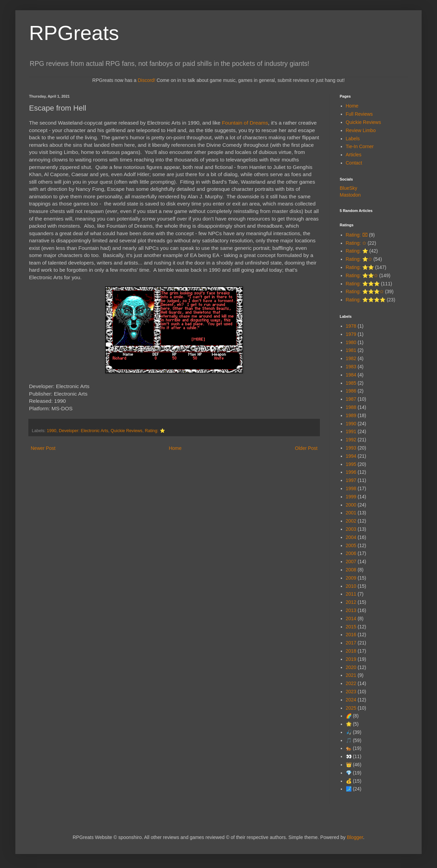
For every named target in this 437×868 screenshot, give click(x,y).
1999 (351, 497)
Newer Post (43, 448)
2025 (351, 708)
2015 (351, 627)
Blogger (355, 837)
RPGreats (74, 33)
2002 (351, 521)
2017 (351, 643)
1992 (351, 440)
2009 (351, 578)
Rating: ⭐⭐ (360, 267)
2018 (351, 651)
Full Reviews (359, 114)
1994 (351, 456)
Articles (354, 155)
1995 (351, 464)
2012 (351, 602)
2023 (351, 692)
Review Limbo (361, 130)
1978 (351, 326)
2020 (351, 667)
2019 (351, 659)
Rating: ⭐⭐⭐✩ (365, 291)
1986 (351, 391)
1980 (351, 342)
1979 (351, 334)
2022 (351, 683)
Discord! (146, 80)
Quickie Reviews (126, 431)
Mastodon (350, 195)
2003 (351, 529)
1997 (351, 480)
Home (175, 448)
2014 (351, 618)
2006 (351, 553)
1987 (351, 399)
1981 (351, 350)
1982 (351, 358)
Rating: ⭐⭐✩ (362, 275)
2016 (351, 635)
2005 (351, 545)
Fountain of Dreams (245, 123)
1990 (52, 431)
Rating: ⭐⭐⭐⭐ (366, 300)
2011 (351, 594)
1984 (351, 375)
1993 (351, 448)
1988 (351, 407)
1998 (351, 488)
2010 (351, 586)
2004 (351, 537)
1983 (351, 367)
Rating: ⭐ (155, 431)
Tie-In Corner (360, 146)
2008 (351, 570)
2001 (351, 513)
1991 (351, 431)
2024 (351, 700)
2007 (351, 561)
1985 (351, 383)
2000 (351, 505)
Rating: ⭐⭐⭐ (363, 284)
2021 (351, 675)
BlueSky (348, 188)
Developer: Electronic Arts (83, 431)
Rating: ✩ (356, 243)
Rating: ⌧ (357, 235)
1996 (351, 472)
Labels (353, 139)
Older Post (306, 448)
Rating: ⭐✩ (359, 259)
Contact (354, 163)
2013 (351, 610)
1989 (351, 415)
